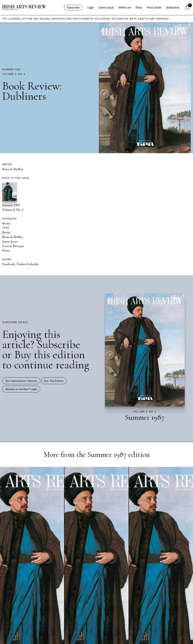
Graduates (173, 8)
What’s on (125, 8)
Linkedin (33, 264)
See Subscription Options (21, 381)
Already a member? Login (21, 389)
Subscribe (73, 8)
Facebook (9, 264)
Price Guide (154, 8)
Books (6, 223)
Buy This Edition (54, 381)
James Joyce (10, 241)
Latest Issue (106, 8)
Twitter (21, 264)
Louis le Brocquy (13, 246)
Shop (139, 8)
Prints (6, 250)
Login (90, 8)
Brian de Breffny (13, 169)
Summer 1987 (11, 69)
